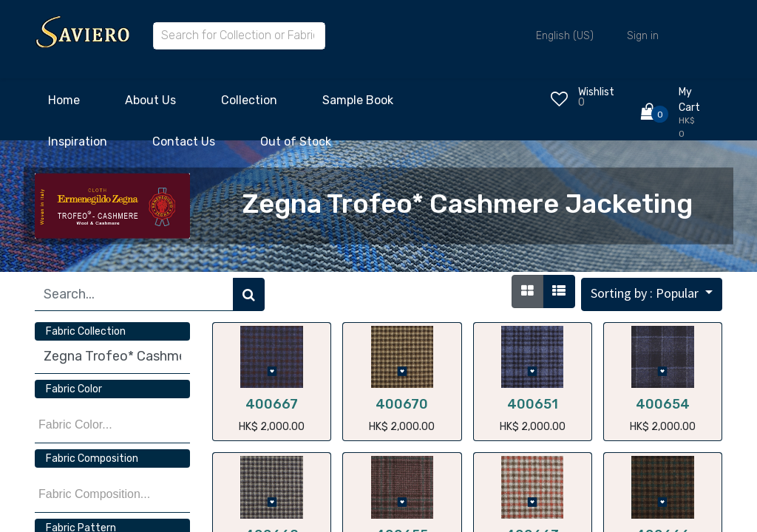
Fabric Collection (86, 331)
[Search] (249, 294)
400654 (663, 404)
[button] (652, 294)
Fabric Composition (92, 458)
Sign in (643, 36)
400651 (533, 404)
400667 (272, 404)
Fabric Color (74, 389)
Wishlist (596, 92)
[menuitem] (64, 104)
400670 (402, 404)
